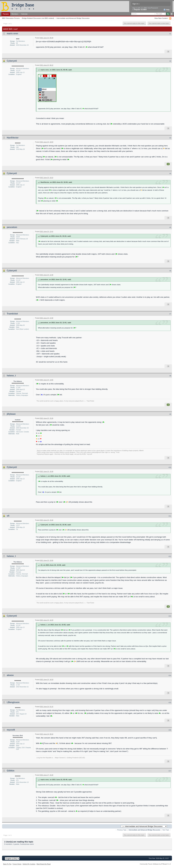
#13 (170, 616)
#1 (170, 34)
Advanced (172, 14)
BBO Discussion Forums (11, 18)
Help (166, 10)
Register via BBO (140, 10)
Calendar (24, 14)
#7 (170, 314)
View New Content (161, 18)
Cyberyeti (12, 61)
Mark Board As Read (44, 864)
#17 (170, 771)
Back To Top (7, 864)
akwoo (10, 675)
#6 (170, 271)
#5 (170, 227)
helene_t (11, 376)
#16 (170, 730)
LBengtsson (13, 702)
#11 (170, 516)
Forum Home (17, 864)
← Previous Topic (121, 830)
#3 (170, 138)
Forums (6, 14)
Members (15, 14)
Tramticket (12, 314)
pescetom (12, 227)
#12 (170, 556)
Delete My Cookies (29, 864)
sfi (8, 516)
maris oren (12, 34)
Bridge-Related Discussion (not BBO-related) (38, 18)
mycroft (11, 730)
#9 (170, 414)
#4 (170, 174)
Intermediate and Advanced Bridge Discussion (73, 18)
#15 (170, 702)
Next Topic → (167, 830)
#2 (170, 61)
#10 (170, 467)
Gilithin (11, 771)
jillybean (11, 414)
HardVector (13, 138)
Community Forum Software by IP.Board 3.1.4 (155, 864)
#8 (170, 376)
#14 (170, 675)
